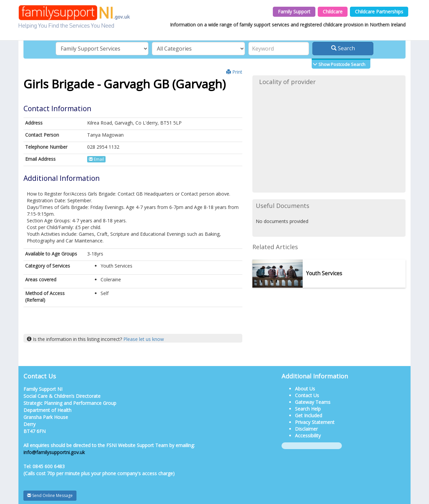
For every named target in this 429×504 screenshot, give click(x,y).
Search (343, 48)
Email (96, 159)
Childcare (333, 12)
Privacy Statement (315, 422)
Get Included (309, 415)
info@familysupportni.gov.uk (54, 452)
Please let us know (144, 339)
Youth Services (324, 273)
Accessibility (308, 436)
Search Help (308, 409)
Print (234, 72)
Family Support (294, 12)
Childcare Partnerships (379, 12)
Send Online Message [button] (50, 495)
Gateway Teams (313, 402)
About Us (305, 389)
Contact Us (307, 395)
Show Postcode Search (341, 64)
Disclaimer (306, 429)
